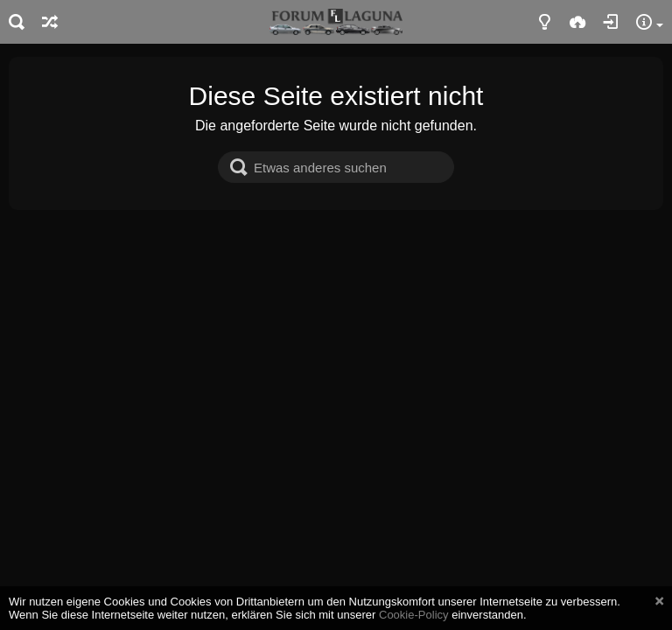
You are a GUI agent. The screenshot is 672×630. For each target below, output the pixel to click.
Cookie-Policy (414, 615)
